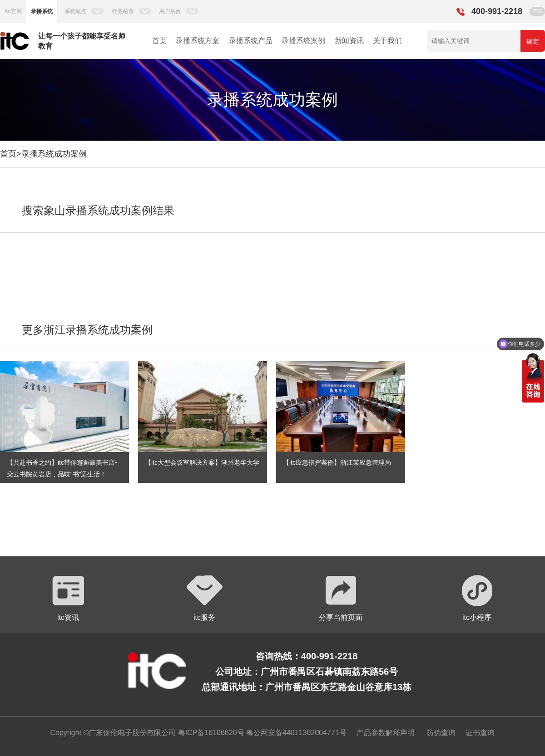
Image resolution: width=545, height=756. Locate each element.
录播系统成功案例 (54, 154)
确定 (533, 41)
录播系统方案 (198, 41)
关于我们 (387, 41)
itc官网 (13, 11)
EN (538, 11)
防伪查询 (441, 733)
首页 (159, 41)
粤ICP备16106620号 (210, 733)
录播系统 (42, 11)
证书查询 (480, 733)
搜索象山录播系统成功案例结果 (98, 210)
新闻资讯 (349, 41)
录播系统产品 (251, 41)
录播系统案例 (303, 41)
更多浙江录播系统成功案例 (87, 330)
